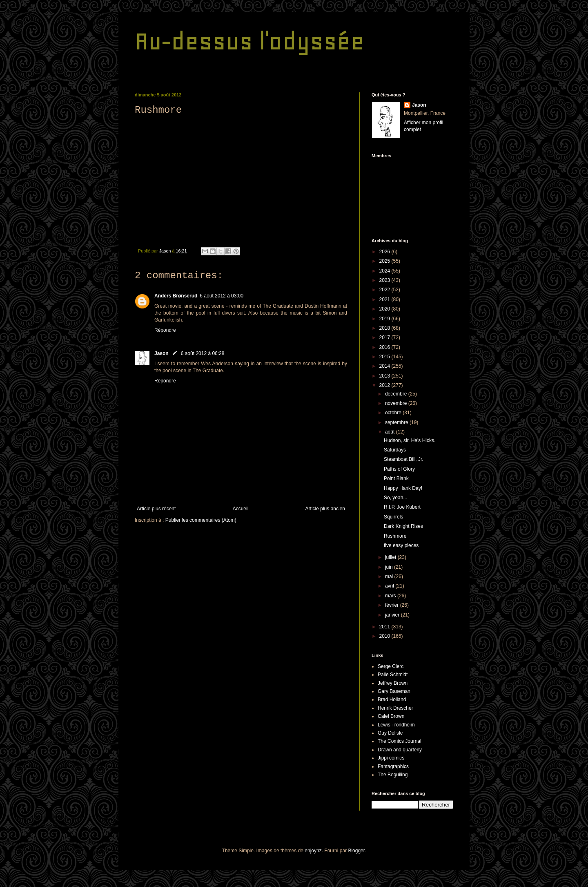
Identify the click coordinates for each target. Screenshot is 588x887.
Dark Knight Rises (403, 526)
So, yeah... (395, 498)
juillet (391, 557)
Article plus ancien (325, 509)
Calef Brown (391, 716)
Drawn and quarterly (400, 750)
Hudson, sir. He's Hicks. (410, 440)
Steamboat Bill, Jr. (404, 459)
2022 (385, 290)
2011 (385, 627)
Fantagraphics (393, 766)
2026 (385, 252)
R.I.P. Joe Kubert (402, 507)
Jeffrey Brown (393, 683)
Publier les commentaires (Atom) (201, 520)
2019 (385, 319)
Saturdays (395, 450)
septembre (397, 422)
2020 (385, 309)
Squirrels (393, 517)
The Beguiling (393, 775)
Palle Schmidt (393, 675)
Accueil (241, 509)
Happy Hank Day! (403, 488)
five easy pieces (401, 545)
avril (390, 586)
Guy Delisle (390, 733)
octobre (394, 413)
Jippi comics (391, 758)
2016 (385, 347)
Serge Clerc (391, 666)
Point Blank (396, 478)
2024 (385, 271)
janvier (393, 615)
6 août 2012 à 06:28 (203, 353)
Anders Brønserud (176, 296)
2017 (385, 337)
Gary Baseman (394, 691)
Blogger (356, 851)
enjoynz (313, 851)
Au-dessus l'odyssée (250, 41)
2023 (385, 280)
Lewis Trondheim (396, 725)
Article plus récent (156, 509)
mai (390, 576)
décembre (397, 394)
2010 (385, 636)
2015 (385, 357)
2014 (385, 366)
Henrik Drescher (395, 708)
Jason (161, 353)
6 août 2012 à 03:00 (222, 296)
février (393, 605)
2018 (385, 328)
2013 (385, 376)
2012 (385, 385)
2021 (385, 299)
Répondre (165, 330)
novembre (397, 403)
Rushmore (395, 536)
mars (391, 596)
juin (390, 567)
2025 (385, 261)
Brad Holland (392, 699)
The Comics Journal (400, 741)
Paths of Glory (399, 469)
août (391, 432)
